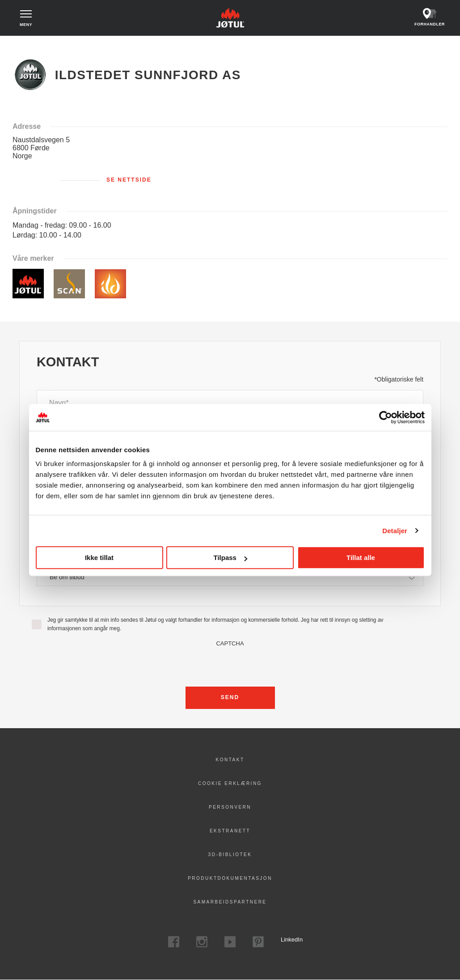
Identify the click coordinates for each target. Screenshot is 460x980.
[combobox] (230, 577)
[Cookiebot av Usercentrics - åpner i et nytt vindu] (386, 417)
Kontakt (230, 760)
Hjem (26, 45)
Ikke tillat (99, 558)
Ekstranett (230, 831)
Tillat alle (361, 558)
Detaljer (395, 531)
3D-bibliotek (230, 855)
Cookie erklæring (230, 783)
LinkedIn (286, 940)
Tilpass (230, 558)
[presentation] (230, 664)
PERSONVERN (230, 807)
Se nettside (129, 180)
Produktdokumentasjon (230, 878)
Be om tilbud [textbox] (67, 577)
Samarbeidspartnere (230, 902)
